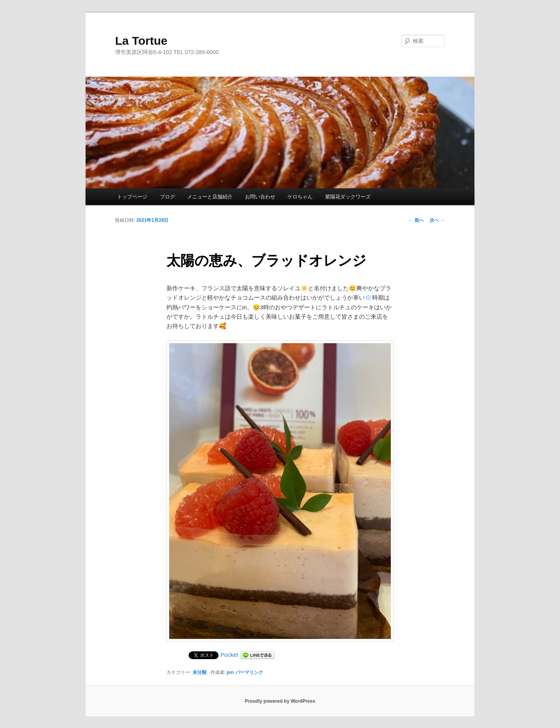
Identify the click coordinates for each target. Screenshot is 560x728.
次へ (437, 220)
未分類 (199, 672)
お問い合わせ (260, 197)
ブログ (167, 197)
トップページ (132, 197)
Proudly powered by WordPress (280, 701)
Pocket (229, 655)
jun (230, 672)
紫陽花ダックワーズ (348, 197)
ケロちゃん (300, 197)
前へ (416, 220)
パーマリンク (249, 672)
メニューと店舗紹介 (210, 197)
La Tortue (141, 41)
